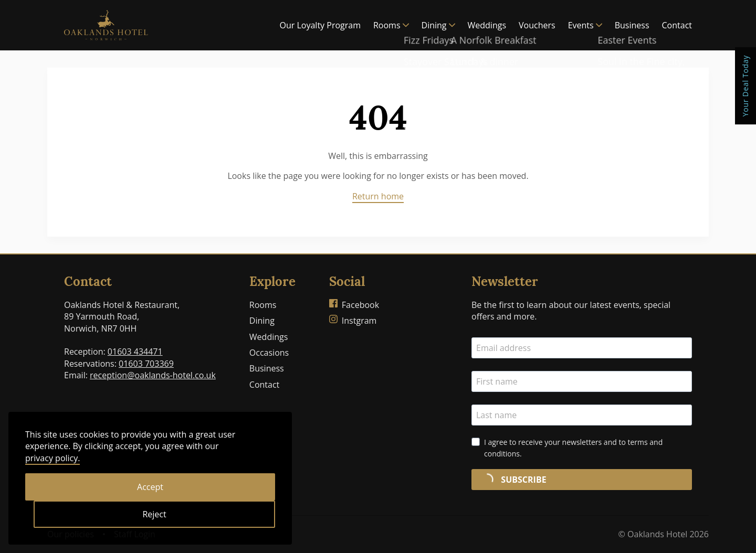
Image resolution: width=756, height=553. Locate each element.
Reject (154, 514)
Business (632, 25)
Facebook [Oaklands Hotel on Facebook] (354, 305)
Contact (677, 25)
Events (585, 25)
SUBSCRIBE (512, 480)
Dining (438, 25)
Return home (378, 196)
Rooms (391, 25)
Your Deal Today (745, 86)
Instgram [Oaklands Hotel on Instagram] (353, 321)
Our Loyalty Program (320, 25)
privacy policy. (52, 458)
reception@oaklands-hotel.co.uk (153, 375)
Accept (150, 487)
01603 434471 (135, 352)
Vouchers (537, 25)
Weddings (487, 25)
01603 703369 (146, 364)
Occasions (269, 353)
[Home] (106, 25)
